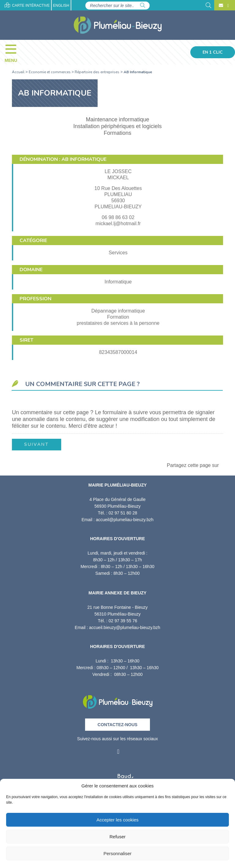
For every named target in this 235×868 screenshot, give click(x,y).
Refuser (118, 837)
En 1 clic (213, 52)
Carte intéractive (27, 5)
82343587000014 (118, 352)
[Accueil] (118, 25)
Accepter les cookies (117, 820)
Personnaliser (117, 853)
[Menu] (14, 52)
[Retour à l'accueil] (118, 700)
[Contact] (221, 6)
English (61, 6)
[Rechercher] (143, 6)
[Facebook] (227, 6)
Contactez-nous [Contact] (117, 725)
